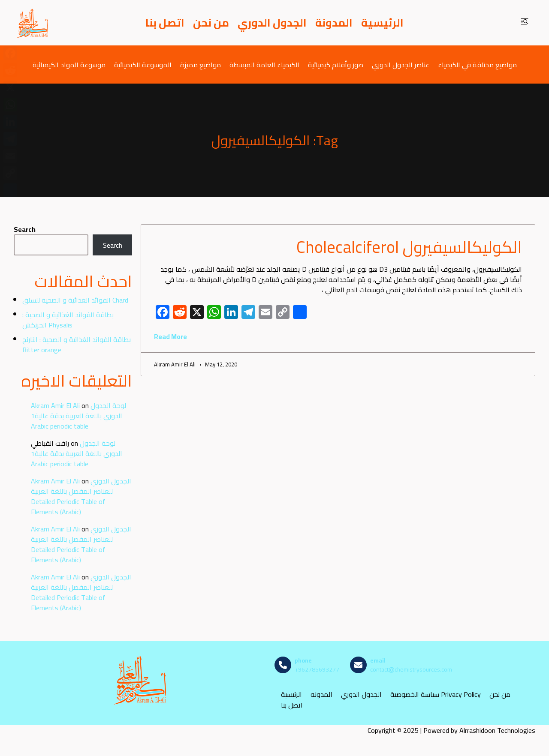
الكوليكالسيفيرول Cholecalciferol (409, 247)
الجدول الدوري (272, 23)
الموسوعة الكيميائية (143, 64)
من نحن (211, 23)
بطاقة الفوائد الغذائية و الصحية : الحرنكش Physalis (68, 320)
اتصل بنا (165, 23)
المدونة (334, 23)
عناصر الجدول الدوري (401, 64)
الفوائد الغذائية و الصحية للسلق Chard (75, 300)
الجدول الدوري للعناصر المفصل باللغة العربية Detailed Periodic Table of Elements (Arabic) (81, 496)
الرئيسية (382, 23)
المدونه (321, 694)
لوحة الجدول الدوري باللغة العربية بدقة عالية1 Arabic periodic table (78, 416)
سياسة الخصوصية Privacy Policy (436, 694)
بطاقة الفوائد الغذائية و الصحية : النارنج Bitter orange (77, 345)
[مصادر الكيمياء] (33, 23)
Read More (170, 336)
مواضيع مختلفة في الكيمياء (477, 64)
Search (25, 229)
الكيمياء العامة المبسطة (264, 64)
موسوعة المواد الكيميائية (69, 64)
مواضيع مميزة (201, 64)
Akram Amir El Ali (55, 405)
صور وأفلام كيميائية (336, 64)
